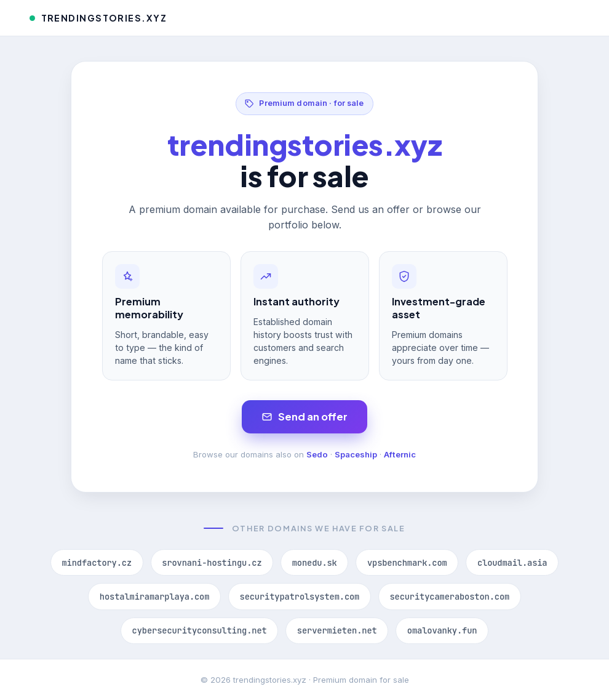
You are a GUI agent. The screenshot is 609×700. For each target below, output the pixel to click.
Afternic (400, 454)
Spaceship (356, 454)
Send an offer (305, 416)
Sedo (317, 454)
